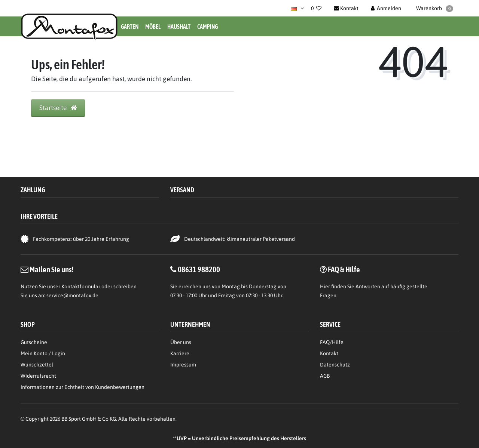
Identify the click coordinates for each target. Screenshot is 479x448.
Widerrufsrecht (38, 376)
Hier (325, 286)
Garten (130, 27)
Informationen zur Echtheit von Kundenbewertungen (83, 387)
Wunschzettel (37, 365)
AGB (325, 376)
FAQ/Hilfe (332, 342)
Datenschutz (335, 365)
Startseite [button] (58, 108)
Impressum (183, 365)
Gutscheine (34, 342)
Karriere (180, 353)
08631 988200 (199, 269)
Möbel (153, 27)
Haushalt (179, 27)
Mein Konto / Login (43, 353)
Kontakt (329, 353)
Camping (208, 27)
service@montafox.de (72, 295)
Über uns (181, 342)
